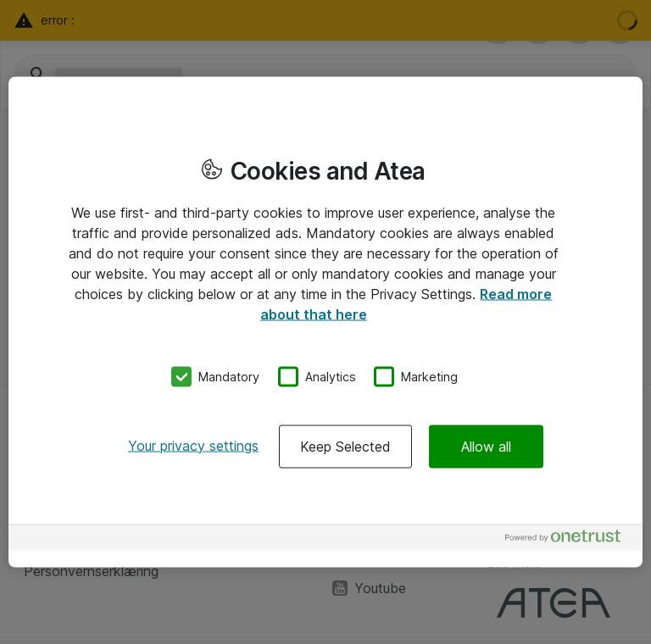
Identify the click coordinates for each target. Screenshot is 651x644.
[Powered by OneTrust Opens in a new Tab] (570, 539)
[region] (325, 322)
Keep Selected (345, 446)
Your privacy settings (193, 445)
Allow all (486, 446)
